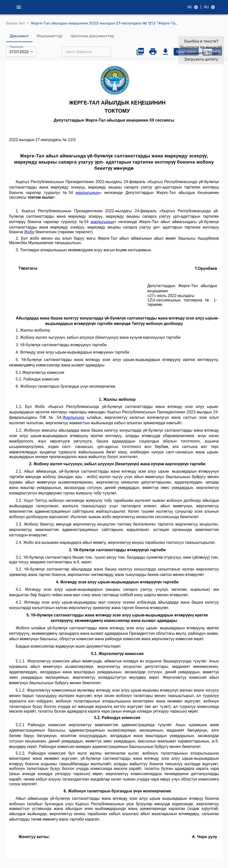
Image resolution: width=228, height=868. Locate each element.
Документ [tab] (19, 36)
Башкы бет (16, 23)
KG (192, 7)
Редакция (16, 47)
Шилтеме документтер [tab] (92, 36)
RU (209, 7)
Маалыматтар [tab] (50, 36)
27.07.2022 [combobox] (19, 52)
